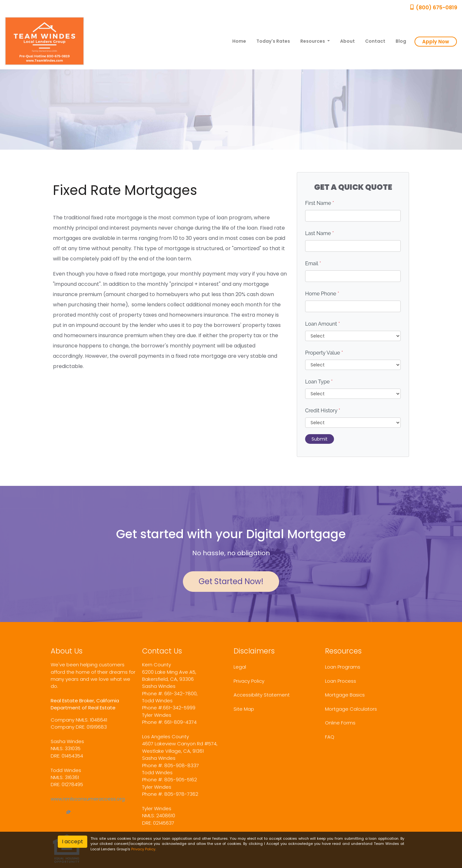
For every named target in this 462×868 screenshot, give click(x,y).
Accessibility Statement (262, 695)
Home (239, 41)
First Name (320, 203)
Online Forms (340, 723)
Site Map (244, 709)
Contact (375, 41)
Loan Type (319, 382)
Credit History (323, 411)
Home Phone (322, 294)
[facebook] (53, 813)
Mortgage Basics (345, 695)
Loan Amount (323, 324)
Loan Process (341, 681)
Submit (320, 439)
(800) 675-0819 (433, 8)
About (347, 41)
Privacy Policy (249, 681)
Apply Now (436, 42)
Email (313, 263)
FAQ (330, 737)
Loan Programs (343, 667)
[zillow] (68, 813)
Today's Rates (273, 41)
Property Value (324, 353)
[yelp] (60, 813)
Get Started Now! (231, 581)
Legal (240, 667)
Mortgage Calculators (351, 709)
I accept (73, 842)
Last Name (320, 233)
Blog (401, 41)
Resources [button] (313, 41)
